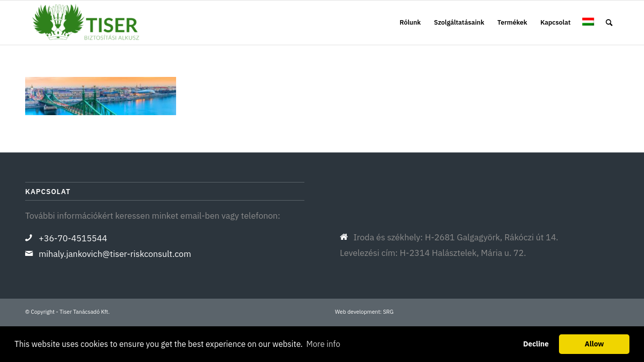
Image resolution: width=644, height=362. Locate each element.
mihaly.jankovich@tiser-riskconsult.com (115, 254)
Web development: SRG (364, 312)
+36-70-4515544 (73, 238)
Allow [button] (594, 344)
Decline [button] (536, 344)
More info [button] (323, 344)
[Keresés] (609, 23)
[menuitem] (410, 23)
